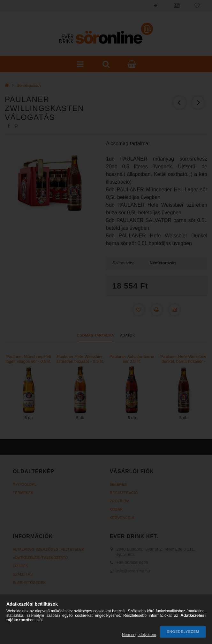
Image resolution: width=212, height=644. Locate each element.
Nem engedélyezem (139, 635)
